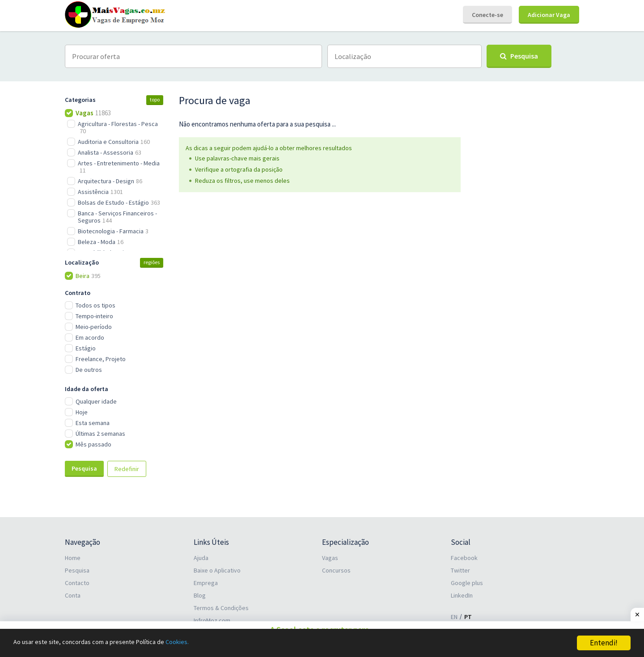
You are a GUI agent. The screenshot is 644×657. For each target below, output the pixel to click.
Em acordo (90, 337)
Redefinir (127, 469)
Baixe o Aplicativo (217, 570)
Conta (73, 595)
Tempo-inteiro (94, 316)
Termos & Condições (221, 608)
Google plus (467, 583)
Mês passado (93, 444)
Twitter (460, 570)
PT (468, 617)
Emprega (206, 583)
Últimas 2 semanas (100, 434)
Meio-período (94, 327)
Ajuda (201, 558)
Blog (200, 595)
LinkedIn (462, 595)
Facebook (464, 558)
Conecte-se (487, 15)
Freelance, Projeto (101, 359)
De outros (89, 370)
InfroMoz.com (212, 620)
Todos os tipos (95, 305)
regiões (152, 262)
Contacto (77, 583)
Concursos (336, 570)
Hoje (82, 412)
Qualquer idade (96, 401)
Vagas (330, 558)
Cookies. (204, 643)
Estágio (86, 348)
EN (454, 617)
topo (155, 99)
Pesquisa (84, 468)
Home (73, 558)
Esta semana (93, 423)
